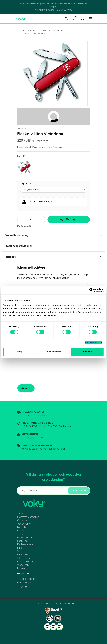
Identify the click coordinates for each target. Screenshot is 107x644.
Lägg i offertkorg (69, 220)
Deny (20, 352)
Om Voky (22, 520)
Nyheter (21, 568)
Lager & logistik (25, 537)
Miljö (20, 548)
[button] (25, 168)
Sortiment (32, 31)
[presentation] (39, 375)
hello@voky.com (46, 10)
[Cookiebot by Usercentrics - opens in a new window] (91, 290)
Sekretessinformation (28, 517)
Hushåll (44, 31)
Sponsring (22, 541)
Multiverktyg (57, 31)
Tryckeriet (22, 534)
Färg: (22, 156)
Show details (92, 342)
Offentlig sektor (25, 558)
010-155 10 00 (66, 10)
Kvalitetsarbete (25, 544)
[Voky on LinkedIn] (26, 587)
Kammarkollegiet (26, 561)
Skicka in (26, 388)
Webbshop (23, 565)
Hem (22, 31)
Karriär (21, 531)
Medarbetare (24, 527)
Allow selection (53, 352)
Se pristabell (42, 140)
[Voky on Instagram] (22, 587)
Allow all (87, 352)
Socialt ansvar (25, 551)
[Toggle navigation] (90, 19)
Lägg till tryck (26, 184)
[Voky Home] (24, 19)
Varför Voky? (24, 524)
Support (21, 513)
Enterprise (22, 555)
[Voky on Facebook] (18, 587)
